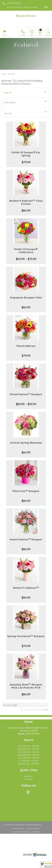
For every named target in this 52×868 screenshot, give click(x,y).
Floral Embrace (26, 346)
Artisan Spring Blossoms (26, 443)
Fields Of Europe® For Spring (26, 154)
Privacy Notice (33, 829)
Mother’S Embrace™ (26, 588)
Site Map (36, 832)
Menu (5, 35)
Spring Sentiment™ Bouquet (26, 636)
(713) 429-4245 (14, 3)
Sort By (8, 113)
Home (4, 74)
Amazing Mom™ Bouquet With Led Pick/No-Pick (26, 686)
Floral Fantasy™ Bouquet (26, 394)
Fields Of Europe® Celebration (26, 251)
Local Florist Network (21, 832)
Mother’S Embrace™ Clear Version (26, 202)
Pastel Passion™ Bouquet (26, 539)
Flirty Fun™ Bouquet (26, 491)
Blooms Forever (26, 16)
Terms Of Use (18, 829)
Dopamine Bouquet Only (26, 298)
